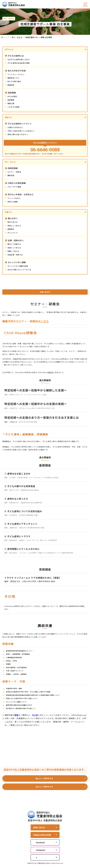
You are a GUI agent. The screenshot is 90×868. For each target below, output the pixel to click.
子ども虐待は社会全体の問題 (19, 63)
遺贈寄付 (11, 229)
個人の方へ (13, 218)
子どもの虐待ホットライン (20, 124)
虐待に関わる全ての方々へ (18, 134)
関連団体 (11, 85)
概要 (16, 715)
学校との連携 (13, 202)
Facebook (40, 842)
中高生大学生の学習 (42, 835)
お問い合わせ (45, 292)
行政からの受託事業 (17, 183)
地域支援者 (13, 168)
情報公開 (11, 103)
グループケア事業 (14, 187)
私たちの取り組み (14, 81)
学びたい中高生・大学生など (21, 194)
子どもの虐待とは (16, 56)
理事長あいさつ (13, 78)
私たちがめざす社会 (17, 71)
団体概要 (11, 100)
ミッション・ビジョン (16, 74)
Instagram (41, 850)
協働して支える (13, 251)
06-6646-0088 (45, 150)
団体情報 (12, 93)
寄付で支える (13, 222)
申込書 (35, 715)
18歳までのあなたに (15, 127)
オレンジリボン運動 (17, 262)
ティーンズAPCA (14, 198)
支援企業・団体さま (15, 255)
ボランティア (13, 233)
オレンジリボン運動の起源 (18, 266)
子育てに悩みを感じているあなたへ (21, 131)
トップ (6, 37)
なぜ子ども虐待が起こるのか (19, 59)
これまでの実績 (13, 107)
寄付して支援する (14, 244)
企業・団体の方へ (16, 240)
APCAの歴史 (12, 96)
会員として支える (14, 226)
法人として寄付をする (44, 787)
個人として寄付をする (44, 778)
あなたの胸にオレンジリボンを (19, 270)
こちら (45, 321)
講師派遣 (11, 175)
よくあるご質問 (54, 799)
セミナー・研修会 (14, 172)
